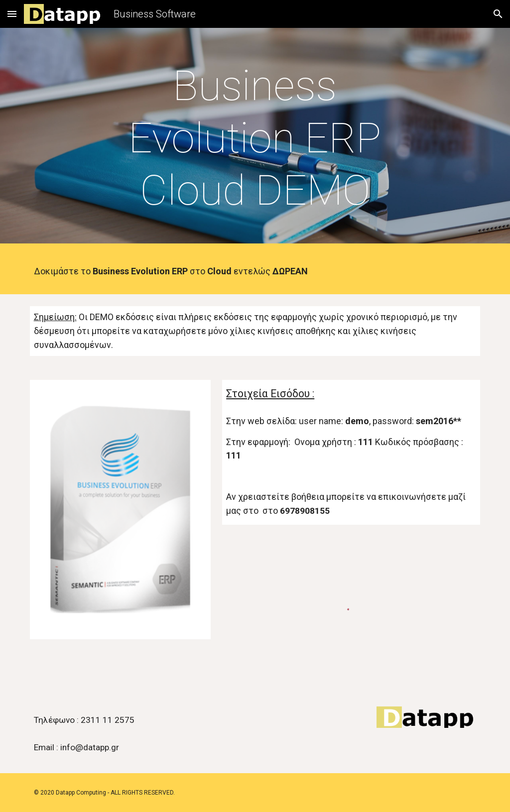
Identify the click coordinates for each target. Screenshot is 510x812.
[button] (12, 14)
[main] (255, 138)
